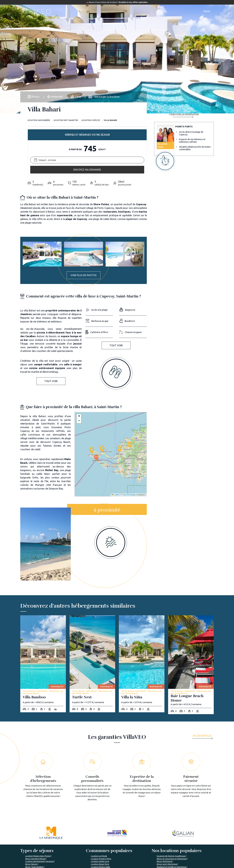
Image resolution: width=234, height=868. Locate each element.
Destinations (109, 11)
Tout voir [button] (51, 331)
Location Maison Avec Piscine (38, 805)
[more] (203, 686)
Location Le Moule (99, 805)
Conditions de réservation (184, 156)
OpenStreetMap (129, 444)
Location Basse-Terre (100, 814)
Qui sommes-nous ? (79, 842)
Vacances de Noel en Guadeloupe (171, 805)
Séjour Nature (31, 814)
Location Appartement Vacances (39, 811)
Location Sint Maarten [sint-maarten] (66, 120)
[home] (36, 11)
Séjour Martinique (164, 811)
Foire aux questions (112, 842)
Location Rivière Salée (100, 816)
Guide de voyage (131, 11)
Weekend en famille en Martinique (171, 816)
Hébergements (88, 11)
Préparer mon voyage (113, 853)
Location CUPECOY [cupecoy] (91, 120)
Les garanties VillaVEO (80, 848)
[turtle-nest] (92, 613)
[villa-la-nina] (142, 613)
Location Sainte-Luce (100, 811)
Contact (171, 11)
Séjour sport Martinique (167, 814)
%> (39, 833)
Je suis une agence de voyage (182, 842)
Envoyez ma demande (184, 143)
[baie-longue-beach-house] (191, 614)
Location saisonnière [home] (39, 120)
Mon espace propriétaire (147, 863)
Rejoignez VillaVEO (79, 853)
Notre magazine (154, 11)
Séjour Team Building (34, 816)
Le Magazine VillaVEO (113, 848)
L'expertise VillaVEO (145, 842)
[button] (92, 400)
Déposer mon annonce (146, 848)
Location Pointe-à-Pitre (101, 808)
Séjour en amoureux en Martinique (172, 808)
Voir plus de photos (84, 225)
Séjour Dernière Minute (35, 808)
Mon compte (174, 848)
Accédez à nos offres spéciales (133, 2)
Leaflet (115, 444)
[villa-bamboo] (43, 613)
